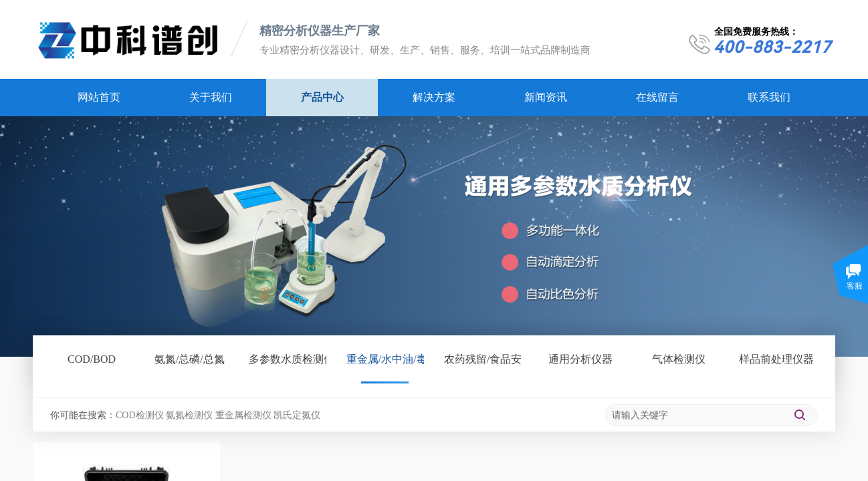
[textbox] (695, 416)
